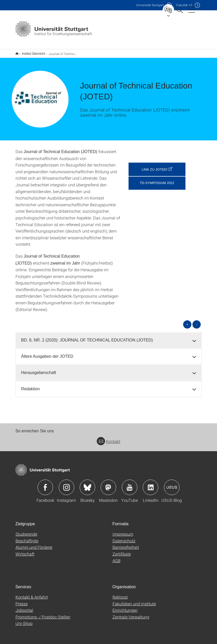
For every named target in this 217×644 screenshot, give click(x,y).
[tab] (109, 337)
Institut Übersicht (31, 52)
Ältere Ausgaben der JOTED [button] (47, 353)
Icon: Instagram (66, 484)
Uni (150, 5)
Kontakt (109, 438)
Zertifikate (122, 550)
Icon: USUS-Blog (172, 484)
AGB (117, 557)
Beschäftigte (27, 537)
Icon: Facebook (45, 484)
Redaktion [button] (31, 385)
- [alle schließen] (197, 321)
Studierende (26, 531)
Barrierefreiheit (126, 544)
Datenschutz (124, 537)
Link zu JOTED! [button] (155, 166)
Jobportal (24, 607)
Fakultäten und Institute (134, 600)
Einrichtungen (125, 607)
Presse (22, 600)
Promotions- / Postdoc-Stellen (43, 613)
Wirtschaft (25, 550)
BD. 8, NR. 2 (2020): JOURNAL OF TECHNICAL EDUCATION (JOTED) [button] (87, 337)
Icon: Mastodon (108, 484)
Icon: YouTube (130, 484)
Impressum (123, 531)
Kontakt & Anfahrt (32, 594)
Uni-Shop (24, 620)
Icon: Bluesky (87, 484)
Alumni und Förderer (34, 544)
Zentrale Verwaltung (131, 613)
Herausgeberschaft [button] (39, 369)
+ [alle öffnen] (188, 321)
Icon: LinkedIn (151, 484)
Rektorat (120, 594)
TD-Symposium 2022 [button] (157, 180)
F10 (184, 5)
